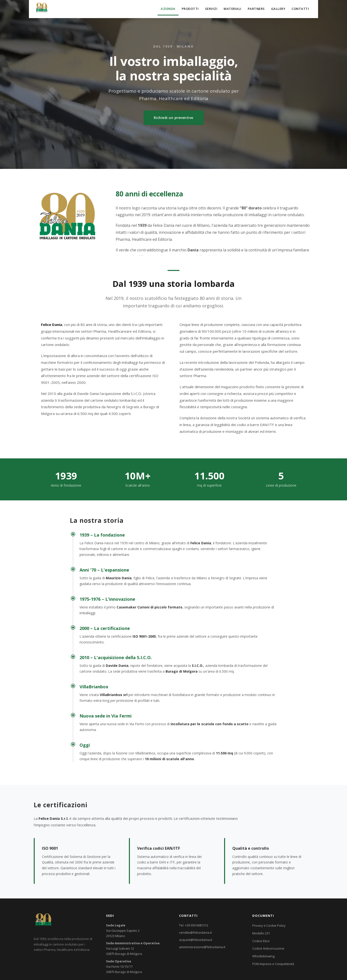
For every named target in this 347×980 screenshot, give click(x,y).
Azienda (168, 9)
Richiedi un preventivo (174, 118)
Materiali (233, 9)
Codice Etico (261, 941)
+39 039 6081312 (197, 925)
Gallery (278, 9)
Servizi (211, 9)
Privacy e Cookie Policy (269, 925)
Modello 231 (261, 933)
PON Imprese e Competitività (273, 964)
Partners (256, 9)
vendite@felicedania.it (195, 932)
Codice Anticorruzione (268, 948)
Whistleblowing (263, 956)
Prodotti (190, 9)
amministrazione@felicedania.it (202, 947)
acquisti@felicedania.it (196, 940)
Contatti (300, 9)
